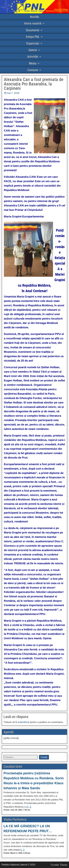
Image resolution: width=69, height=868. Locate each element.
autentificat (24, 722)
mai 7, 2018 (13, 93)
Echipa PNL (33, 37)
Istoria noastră (33, 23)
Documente (33, 30)
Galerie (33, 50)
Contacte (33, 70)
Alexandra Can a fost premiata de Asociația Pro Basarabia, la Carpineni (34, 84)
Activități (33, 57)
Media (33, 63)
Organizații (33, 43)
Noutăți (34, 17)
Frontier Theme (59, 865)
